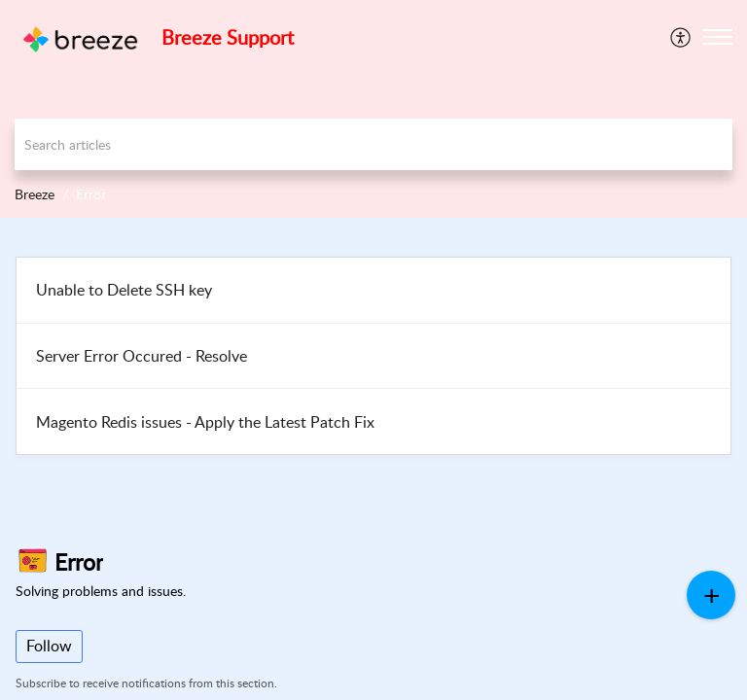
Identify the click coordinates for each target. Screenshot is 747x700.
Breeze (35, 194)
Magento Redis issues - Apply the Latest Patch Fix (205, 422)
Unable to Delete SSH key (124, 290)
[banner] (373, 109)
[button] (718, 37)
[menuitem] (681, 37)
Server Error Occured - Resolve (142, 356)
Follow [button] (49, 646)
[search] (373, 144)
